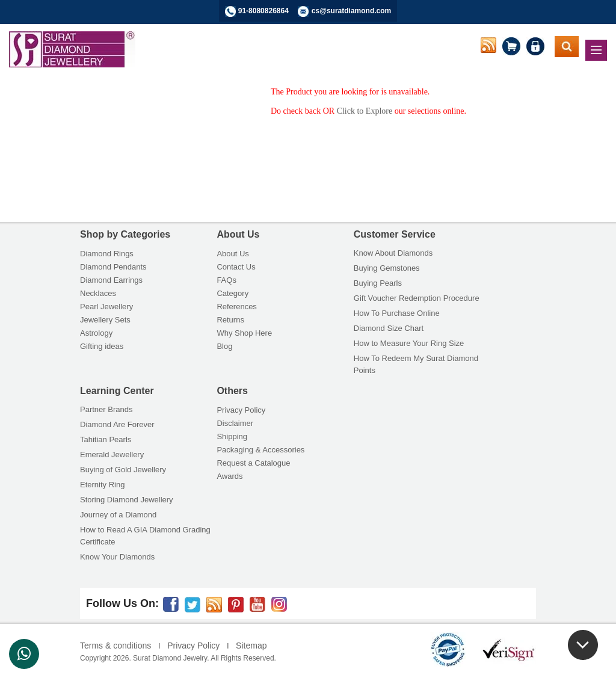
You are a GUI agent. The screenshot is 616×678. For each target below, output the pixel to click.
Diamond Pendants (113, 267)
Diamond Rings (107, 254)
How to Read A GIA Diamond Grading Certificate (145, 536)
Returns (230, 320)
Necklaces (98, 293)
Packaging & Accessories (260, 450)
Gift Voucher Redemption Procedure (417, 298)
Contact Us (236, 267)
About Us (233, 254)
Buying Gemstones (387, 268)
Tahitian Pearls (106, 439)
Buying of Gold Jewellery (123, 470)
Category (233, 293)
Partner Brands (106, 409)
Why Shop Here (244, 333)
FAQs (226, 280)
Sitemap (251, 646)
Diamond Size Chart (389, 328)
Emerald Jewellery (112, 455)
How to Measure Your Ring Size (409, 343)
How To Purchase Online (397, 313)
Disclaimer (235, 423)
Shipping (232, 436)
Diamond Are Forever (117, 424)
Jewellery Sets (105, 320)
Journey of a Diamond (118, 515)
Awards (229, 476)
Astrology (96, 333)
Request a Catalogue (253, 463)
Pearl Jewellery (106, 307)
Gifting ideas (102, 346)
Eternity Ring (102, 485)
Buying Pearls (378, 283)
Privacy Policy (241, 410)
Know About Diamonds (393, 253)
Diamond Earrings (111, 280)
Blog (224, 346)
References (236, 307)
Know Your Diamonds (117, 557)
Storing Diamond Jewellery (127, 500)
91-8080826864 (263, 11)
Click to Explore (365, 111)
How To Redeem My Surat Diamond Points (416, 364)
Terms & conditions (115, 646)
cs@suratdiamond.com (351, 11)
